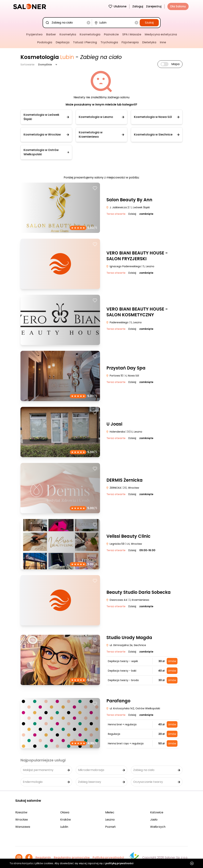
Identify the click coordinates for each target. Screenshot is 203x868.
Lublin (64, 827)
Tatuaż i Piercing (85, 42)
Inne (163, 42)
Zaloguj (138, 6)
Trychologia (109, 42)
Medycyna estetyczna (161, 34)
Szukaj (149, 23)
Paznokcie (111, 34)
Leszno (110, 820)
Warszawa (23, 827)
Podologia (45, 42)
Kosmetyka (68, 34)
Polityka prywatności (108, 857)
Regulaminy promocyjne (72, 857)
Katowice (157, 812)
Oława (65, 812)
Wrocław (22, 820)
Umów (172, 661)
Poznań (110, 827)
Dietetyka (149, 42)
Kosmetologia (90, 34)
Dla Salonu (178, 6)
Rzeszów (21, 812)
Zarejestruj (154, 6)
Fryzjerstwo (34, 34)
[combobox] (68, 23)
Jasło (154, 820)
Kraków (66, 820)
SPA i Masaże (132, 34)
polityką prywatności (119, 863)
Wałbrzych (158, 827)
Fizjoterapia (130, 42)
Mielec (110, 812)
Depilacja (63, 42)
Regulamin (43, 857)
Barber (51, 34)
